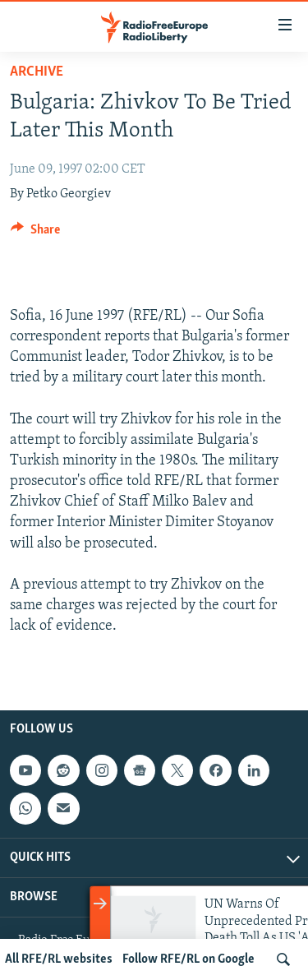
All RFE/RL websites (59, 959)
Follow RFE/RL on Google (188, 959)
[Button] (35, 233)
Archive (37, 72)
